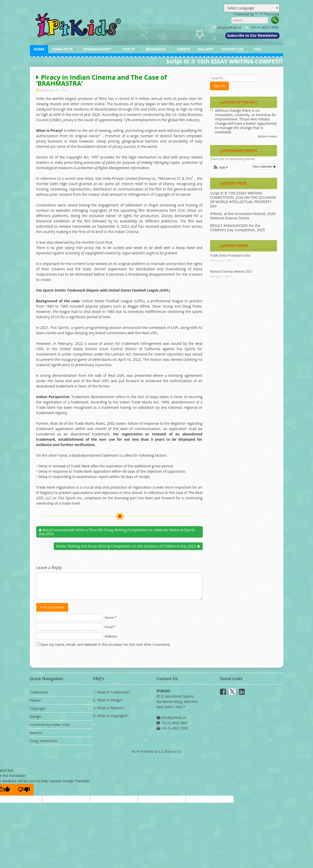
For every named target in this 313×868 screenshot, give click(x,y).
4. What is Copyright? (111, 716)
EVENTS (183, 49)
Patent (35, 700)
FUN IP (129, 49)
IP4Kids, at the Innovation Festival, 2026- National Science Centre (243, 216)
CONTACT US (232, 49)
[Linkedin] (242, 693)
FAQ (258, 49)
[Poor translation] (24, 790)
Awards (36, 733)
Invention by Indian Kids (50, 725)
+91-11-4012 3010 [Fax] (174, 728)
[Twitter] (232, 693)
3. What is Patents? (109, 708)
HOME (39, 49)
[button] (220, 168)
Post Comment (52, 607)
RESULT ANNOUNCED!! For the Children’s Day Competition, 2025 (237, 228)
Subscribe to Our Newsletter (252, 35)
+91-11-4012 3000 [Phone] (173, 723)
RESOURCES (156, 49)
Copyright (38, 708)
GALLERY (205, 49)
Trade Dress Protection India (230, 255)
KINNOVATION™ (98, 49)
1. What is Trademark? (112, 692)
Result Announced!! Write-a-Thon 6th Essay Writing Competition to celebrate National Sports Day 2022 (117, 532)
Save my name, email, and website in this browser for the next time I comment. (106, 644)
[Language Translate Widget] (252, 8)
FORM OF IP (62, 49)
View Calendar (264, 167)
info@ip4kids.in (229, 27)
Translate (267, 14)
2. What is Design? (108, 700)
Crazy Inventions (44, 741)
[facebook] (223, 693)
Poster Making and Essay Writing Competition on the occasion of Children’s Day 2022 (128, 546)
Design (35, 716)
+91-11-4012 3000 (264, 27)
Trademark (39, 692)
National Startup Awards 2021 (231, 271)
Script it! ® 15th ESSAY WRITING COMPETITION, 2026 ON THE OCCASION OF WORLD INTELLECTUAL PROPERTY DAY (243, 200)
